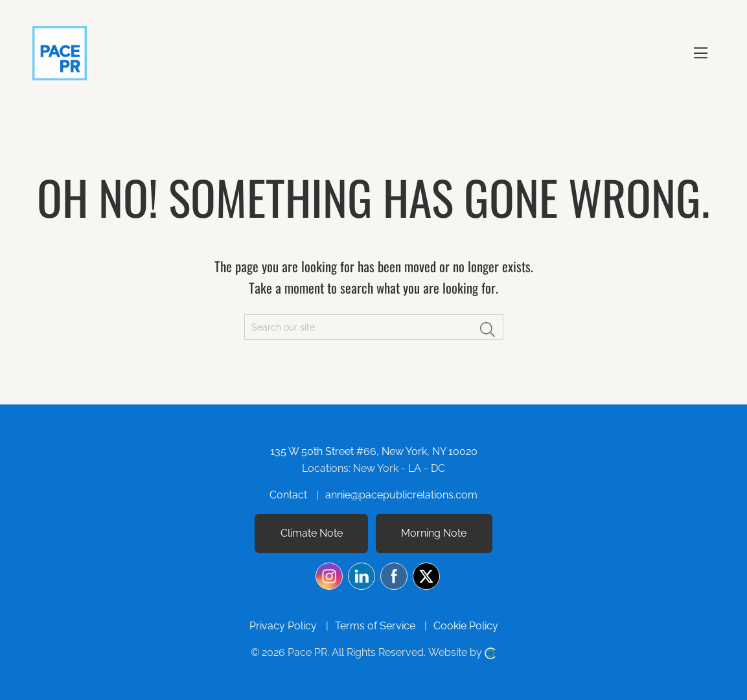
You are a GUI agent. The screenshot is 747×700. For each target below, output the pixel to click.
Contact (288, 495)
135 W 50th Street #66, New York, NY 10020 (374, 451)
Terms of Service (375, 626)
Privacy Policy (283, 626)
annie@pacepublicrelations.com (401, 495)
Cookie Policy (466, 626)
